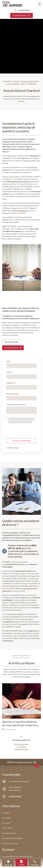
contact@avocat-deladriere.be (19, 781)
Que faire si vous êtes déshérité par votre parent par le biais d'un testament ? (20, 724)
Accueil (16, 81)
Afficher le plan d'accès (22, 762)
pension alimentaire (20, 211)
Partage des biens (21, 749)
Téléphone (11, 383)
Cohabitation (22, 747)
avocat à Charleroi (14, 177)
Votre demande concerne (16, 405)
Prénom (10, 372)
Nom (8, 361)
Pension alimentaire (22, 744)
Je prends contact (21, 16)
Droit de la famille (13, 84)
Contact (7, 823)
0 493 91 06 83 (24, 10)
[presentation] (22, 435)
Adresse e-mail (12, 394)
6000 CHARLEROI (16, 789)
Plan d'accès (8, 865)
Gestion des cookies (11, 843)
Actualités (8, 818)
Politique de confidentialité (13, 838)
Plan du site (8, 828)
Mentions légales (10, 833)
